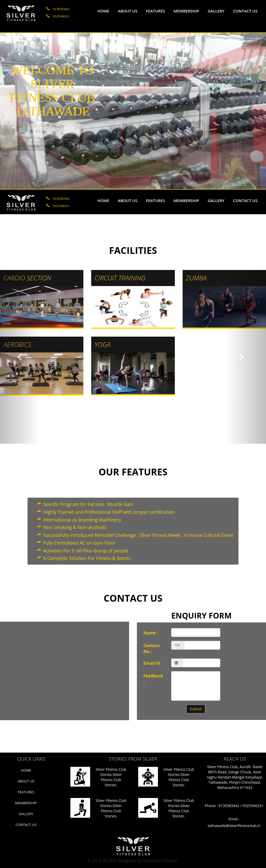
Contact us (245, 11)
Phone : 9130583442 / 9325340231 (234, 806)
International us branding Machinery (82, 520)
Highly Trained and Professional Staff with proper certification (109, 512)
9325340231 (61, 16)
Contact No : (151, 648)
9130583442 (61, 8)
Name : (151, 633)
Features (155, 11)
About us (128, 11)
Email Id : (153, 663)
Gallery (216, 11)
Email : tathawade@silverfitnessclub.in (234, 822)
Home (103, 11)
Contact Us (26, 825)
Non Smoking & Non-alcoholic (75, 527)
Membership (186, 11)
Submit (196, 709)
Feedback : (153, 679)
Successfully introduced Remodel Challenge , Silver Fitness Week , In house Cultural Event (138, 535)
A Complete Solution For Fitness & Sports (87, 558)
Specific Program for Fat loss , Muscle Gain (88, 504)
